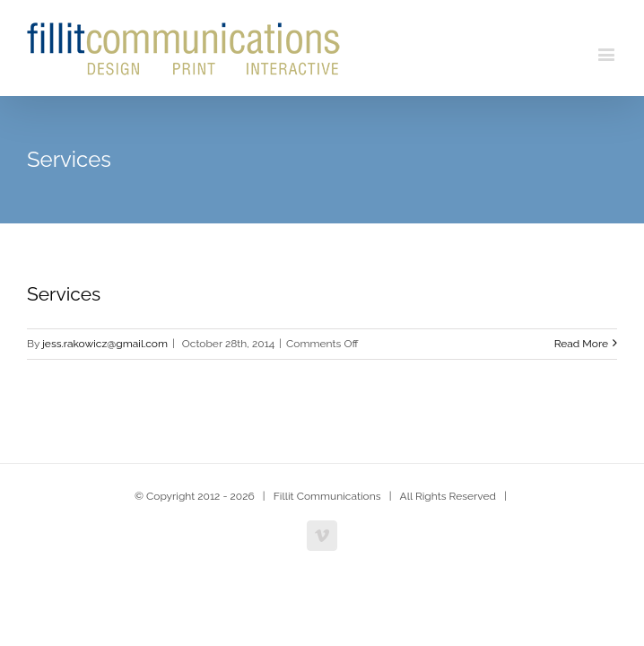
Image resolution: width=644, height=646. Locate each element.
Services (64, 294)
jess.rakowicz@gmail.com (105, 344)
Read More (581, 344)
